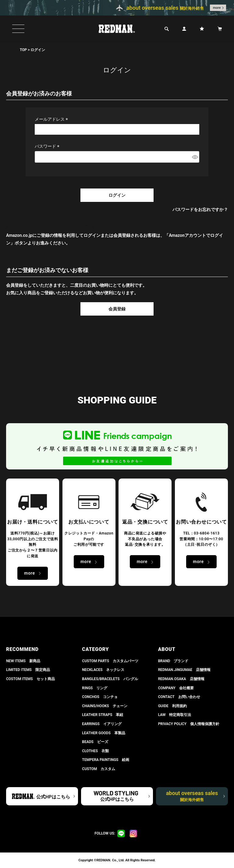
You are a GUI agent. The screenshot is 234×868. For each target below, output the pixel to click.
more (217, 8)
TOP (23, 50)
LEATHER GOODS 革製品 (104, 733)
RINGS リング (95, 688)
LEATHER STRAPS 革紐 (103, 715)
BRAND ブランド (173, 661)
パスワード (48, 146)
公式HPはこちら (53, 797)
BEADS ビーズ (95, 742)
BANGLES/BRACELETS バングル (110, 679)
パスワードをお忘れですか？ (200, 209)
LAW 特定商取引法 (175, 715)
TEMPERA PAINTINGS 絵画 (106, 760)
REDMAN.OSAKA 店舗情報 (181, 679)
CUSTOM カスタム (99, 769)
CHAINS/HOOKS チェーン (105, 706)
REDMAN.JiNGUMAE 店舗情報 (184, 670)
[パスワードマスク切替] (195, 157)
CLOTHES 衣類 (95, 751)
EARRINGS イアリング (102, 724)
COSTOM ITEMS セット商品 (30, 679)
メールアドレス (52, 119)
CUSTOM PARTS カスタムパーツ (110, 661)
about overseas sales (192, 796)
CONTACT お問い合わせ (179, 697)
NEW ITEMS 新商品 (23, 661)
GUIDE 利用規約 (172, 706)
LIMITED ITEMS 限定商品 (28, 670)
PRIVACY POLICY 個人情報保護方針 (189, 724)
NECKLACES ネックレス (103, 670)
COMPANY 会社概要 (176, 688)
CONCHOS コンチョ (100, 697)
